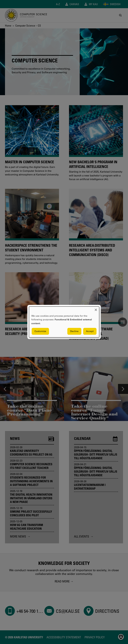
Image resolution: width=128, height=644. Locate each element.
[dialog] (64, 322)
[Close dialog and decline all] (96, 309)
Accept (90, 331)
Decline (74, 331)
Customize (40, 331)
